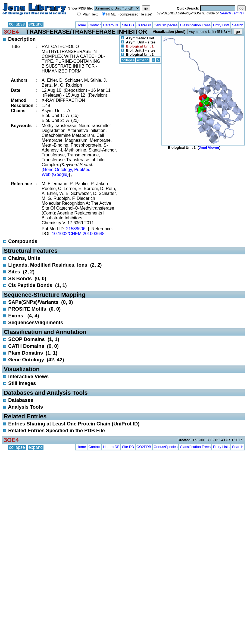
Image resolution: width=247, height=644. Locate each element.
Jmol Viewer (209, 148)
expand (36, 24)
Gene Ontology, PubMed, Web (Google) (67, 172)
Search (238, 25)
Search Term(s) (232, 13)
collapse (17, 24)
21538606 (76, 229)
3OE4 (11, 32)
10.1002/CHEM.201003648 (78, 234)
